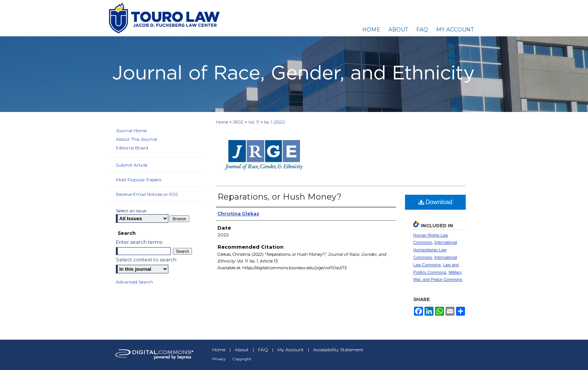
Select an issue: (132, 211)
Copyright (242, 359)
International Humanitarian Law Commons (435, 250)
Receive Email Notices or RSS (147, 194)
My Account (291, 350)
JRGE (238, 122)
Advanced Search (134, 282)
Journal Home (131, 131)
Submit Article (132, 165)
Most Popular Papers (139, 180)
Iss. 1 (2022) (275, 122)
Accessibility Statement (338, 350)
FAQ (263, 350)
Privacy (219, 359)
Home (222, 122)
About (242, 350)
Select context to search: (147, 260)
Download (436, 202)
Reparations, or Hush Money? (280, 197)
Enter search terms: (139, 242)
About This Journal (136, 139)
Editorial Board (132, 148)
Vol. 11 (254, 122)
